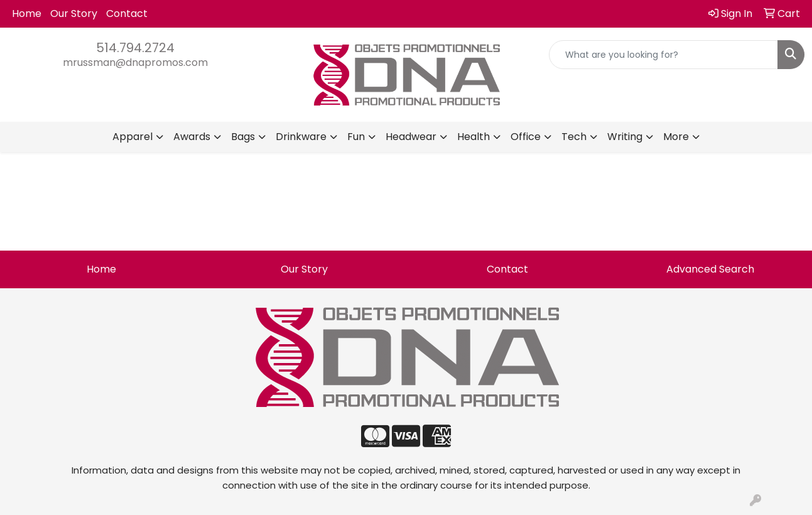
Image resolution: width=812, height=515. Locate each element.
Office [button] (526, 137)
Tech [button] (574, 137)
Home (27, 14)
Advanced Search (710, 269)
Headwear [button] (411, 137)
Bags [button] (243, 137)
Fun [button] (356, 137)
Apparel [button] (133, 137)
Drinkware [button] (301, 137)
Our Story (74, 14)
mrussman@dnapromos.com (135, 62)
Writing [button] (625, 137)
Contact (127, 14)
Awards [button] (192, 137)
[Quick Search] (663, 55)
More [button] (676, 137)
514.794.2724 (135, 48)
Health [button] (474, 137)
